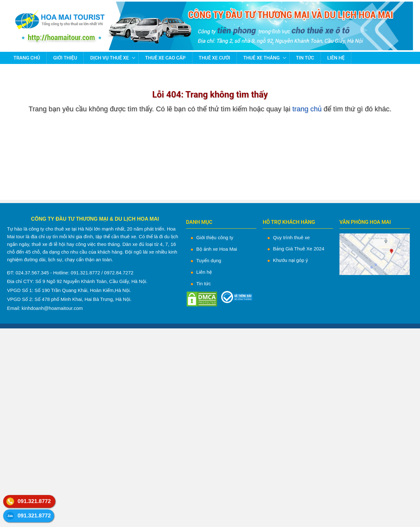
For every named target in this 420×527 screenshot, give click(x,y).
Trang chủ (27, 58)
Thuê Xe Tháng (261, 58)
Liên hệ (336, 58)
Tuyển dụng (209, 260)
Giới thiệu (65, 58)
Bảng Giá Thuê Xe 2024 (299, 249)
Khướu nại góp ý (290, 260)
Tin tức (305, 58)
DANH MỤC (199, 222)
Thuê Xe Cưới (215, 58)
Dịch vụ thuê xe (109, 58)
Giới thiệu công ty (215, 237)
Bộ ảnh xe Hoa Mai (217, 249)
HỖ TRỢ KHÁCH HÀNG (289, 222)
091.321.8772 (34, 501)
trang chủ (307, 109)
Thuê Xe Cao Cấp (165, 58)
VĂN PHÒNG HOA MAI (365, 222)
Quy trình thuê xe (291, 237)
